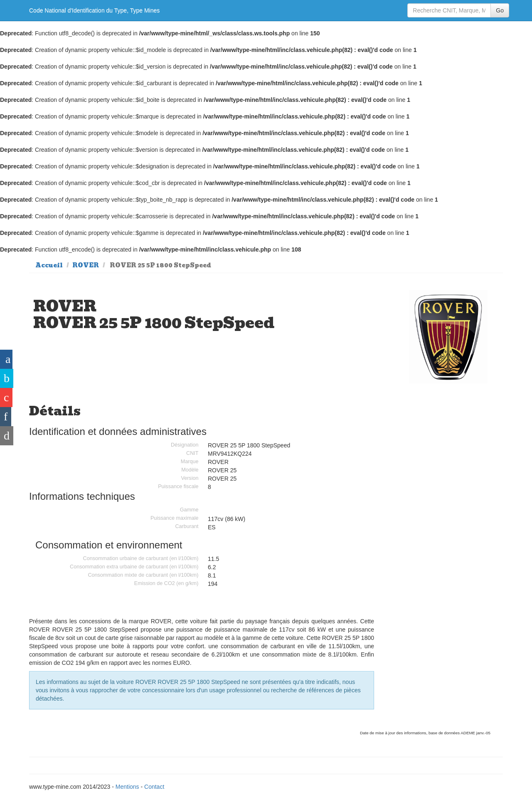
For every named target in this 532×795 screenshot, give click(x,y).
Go (500, 10)
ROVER (86, 265)
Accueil (49, 265)
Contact (154, 787)
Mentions (127, 787)
